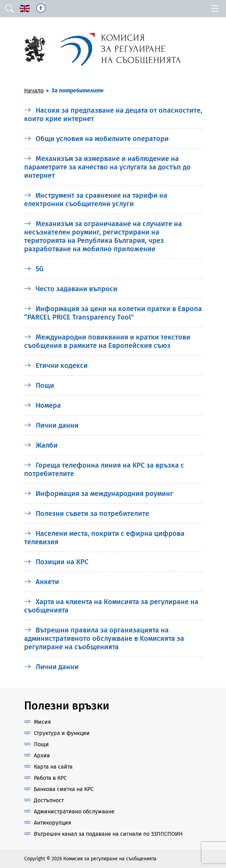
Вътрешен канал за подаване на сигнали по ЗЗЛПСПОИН (108, 834)
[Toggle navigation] (215, 9)
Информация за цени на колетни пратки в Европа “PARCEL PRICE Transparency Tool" (113, 313)
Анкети (42, 582)
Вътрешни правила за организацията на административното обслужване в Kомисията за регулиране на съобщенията (104, 638)
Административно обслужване (74, 811)
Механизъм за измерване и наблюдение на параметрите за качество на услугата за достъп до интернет (107, 167)
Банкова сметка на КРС (64, 789)
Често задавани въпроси (71, 289)
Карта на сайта (53, 767)
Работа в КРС (50, 778)
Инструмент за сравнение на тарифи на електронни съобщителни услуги (96, 199)
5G (34, 269)
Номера (42, 405)
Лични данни (51, 425)
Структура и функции (62, 733)
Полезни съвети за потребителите (87, 513)
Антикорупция (53, 823)
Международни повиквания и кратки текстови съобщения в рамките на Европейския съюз (107, 341)
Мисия (42, 722)
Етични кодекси (56, 365)
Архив (42, 755)
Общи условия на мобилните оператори (96, 139)
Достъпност (49, 800)
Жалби (41, 445)
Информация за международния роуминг (99, 493)
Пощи (39, 385)
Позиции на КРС (56, 562)
